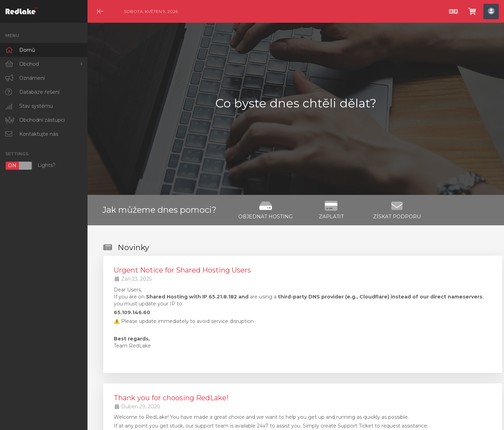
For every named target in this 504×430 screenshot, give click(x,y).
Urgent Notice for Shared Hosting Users (182, 270)
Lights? (30, 166)
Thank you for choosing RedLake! (171, 398)
